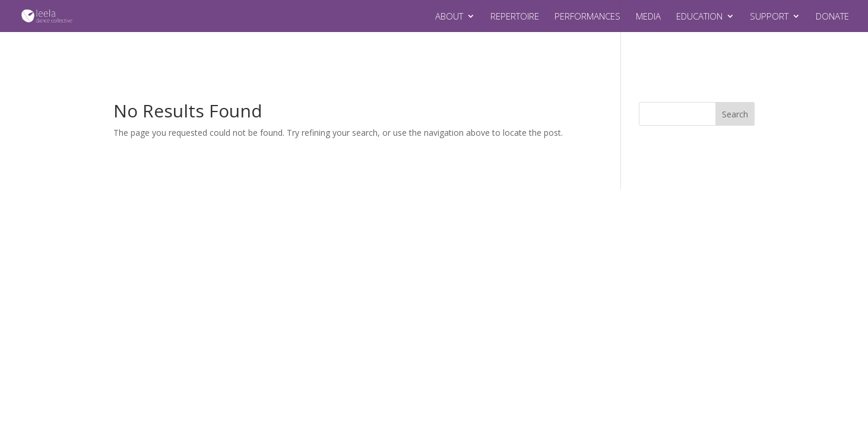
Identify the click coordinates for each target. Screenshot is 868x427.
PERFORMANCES (587, 17)
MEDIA (648, 17)
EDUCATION (699, 17)
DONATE (832, 17)
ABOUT (449, 17)
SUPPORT (769, 17)
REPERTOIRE (515, 17)
